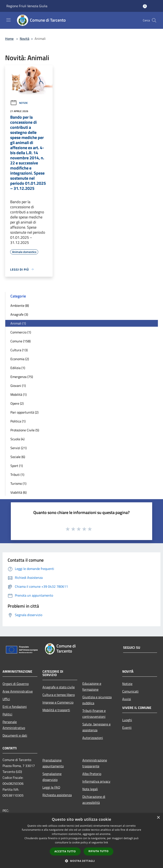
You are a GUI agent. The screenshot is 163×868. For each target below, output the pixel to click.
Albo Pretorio (92, 774)
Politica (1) (18, 421)
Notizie (19, 103)
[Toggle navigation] (8, 20)
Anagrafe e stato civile (59, 687)
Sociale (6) (18, 457)
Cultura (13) (19, 350)
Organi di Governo (16, 684)
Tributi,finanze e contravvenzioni (94, 714)
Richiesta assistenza (57, 795)
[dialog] (81, 841)
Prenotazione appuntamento (53, 763)
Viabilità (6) (18, 492)
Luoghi (127, 720)
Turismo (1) (18, 483)
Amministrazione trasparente (95, 763)
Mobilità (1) (18, 394)
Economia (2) (20, 359)
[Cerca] (154, 20)
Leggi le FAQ (51, 787)
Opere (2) (17, 403)
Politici (7, 714)
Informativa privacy (96, 781)
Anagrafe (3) (19, 314)
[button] (81, 861)
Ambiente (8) (20, 306)
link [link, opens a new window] (106, 842)
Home (9, 39)
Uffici (6, 699)
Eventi (127, 728)
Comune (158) (20, 341)
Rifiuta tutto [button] (99, 851)
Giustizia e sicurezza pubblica (97, 700)
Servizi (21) (18, 448)
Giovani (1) (18, 386)
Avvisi (127, 699)
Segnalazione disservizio (52, 777)
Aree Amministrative (18, 691)
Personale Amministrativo (14, 725)
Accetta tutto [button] (65, 851)
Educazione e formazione (92, 686)
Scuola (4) (17, 439)
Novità (25, 39)
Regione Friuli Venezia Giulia (27, 6)
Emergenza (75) (22, 377)
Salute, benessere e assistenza (96, 727)
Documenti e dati (15, 735)
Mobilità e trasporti (56, 710)
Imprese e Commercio (58, 702)
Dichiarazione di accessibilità (94, 800)
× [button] (158, 818)
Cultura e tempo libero (59, 695)
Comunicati (130, 691)
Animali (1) (18, 323)
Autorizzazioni (93, 738)
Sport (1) (17, 466)
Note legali (90, 789)
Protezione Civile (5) (25, 430)
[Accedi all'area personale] (145, 6)
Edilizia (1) (18, 368)
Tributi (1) (17, 475)
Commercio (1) (21, 332)
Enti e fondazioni (15, 707)
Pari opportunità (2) (24, 412)
